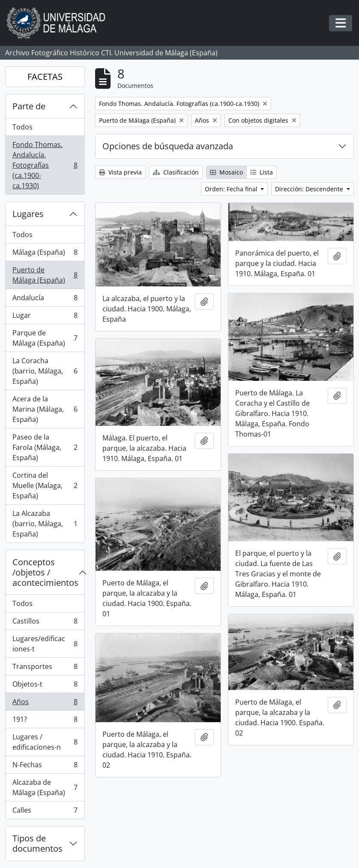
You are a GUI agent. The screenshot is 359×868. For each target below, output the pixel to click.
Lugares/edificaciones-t (45, 644)
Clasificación (176, 172)
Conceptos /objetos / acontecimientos (45, 572)
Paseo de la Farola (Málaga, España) (45, 447)
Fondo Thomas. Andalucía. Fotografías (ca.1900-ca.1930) (45, 165)
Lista (262, 172)
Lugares (28, 214)
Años (45, 704)
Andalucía (45, 300)
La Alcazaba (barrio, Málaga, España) (45, 524)
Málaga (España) (45, 254)
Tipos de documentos (37, 843)
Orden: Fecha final (232, 189)
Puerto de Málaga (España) (45, 275)
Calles (45, 812)
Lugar (45, 317)
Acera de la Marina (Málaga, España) (45, 409)
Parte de (29, 106)
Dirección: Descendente (310, 189)
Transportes (45, 668)
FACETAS (45, 77)
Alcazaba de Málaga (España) (45, 787)
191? (45, 721)
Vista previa (120, 172)
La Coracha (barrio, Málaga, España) (45, 371)
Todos (22, 127)
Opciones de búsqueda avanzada (168, 146)
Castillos (45, 623)
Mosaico (226, 172)
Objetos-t (45, 686)
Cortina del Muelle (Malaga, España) (45, 485)
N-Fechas (45, 767)
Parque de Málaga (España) (45, 338)
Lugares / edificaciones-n (45, 742)
